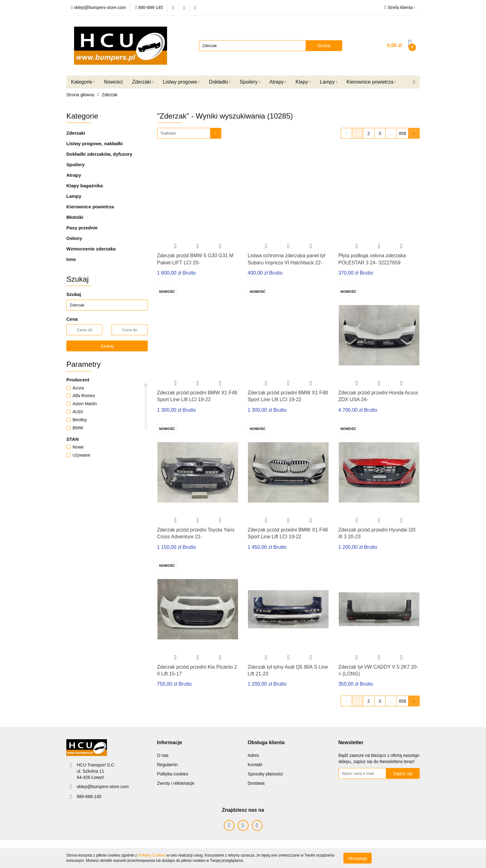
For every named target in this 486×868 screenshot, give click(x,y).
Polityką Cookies (152, 855)
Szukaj (107, 346)
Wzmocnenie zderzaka (91, 249)
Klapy (303, 82)
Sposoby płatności (265, 774)
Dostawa (256, 783)
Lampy (329, 82)
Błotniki (75, 217)
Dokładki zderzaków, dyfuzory (99, 154)
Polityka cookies (173, 774)
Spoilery (250, 82)
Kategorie (83, 82)
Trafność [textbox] (168, 133)
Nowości (113, 82)
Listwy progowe (181, 82)
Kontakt (255, 765)
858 (402, 133)
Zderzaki (143, 82)
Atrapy (278, 82)
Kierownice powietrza (371, 82)
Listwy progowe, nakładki (95, 143)
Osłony (74, 238)
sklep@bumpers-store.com (103, 787)
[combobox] (189, 133)
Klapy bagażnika (85, 186)
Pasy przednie (82, 228)
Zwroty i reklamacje (176, 783)
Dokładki (220, 82)
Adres (253, 755)
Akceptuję (358, 858)
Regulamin (168, 765)
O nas (163, 755)
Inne (71, 259)
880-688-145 (89, 796)
